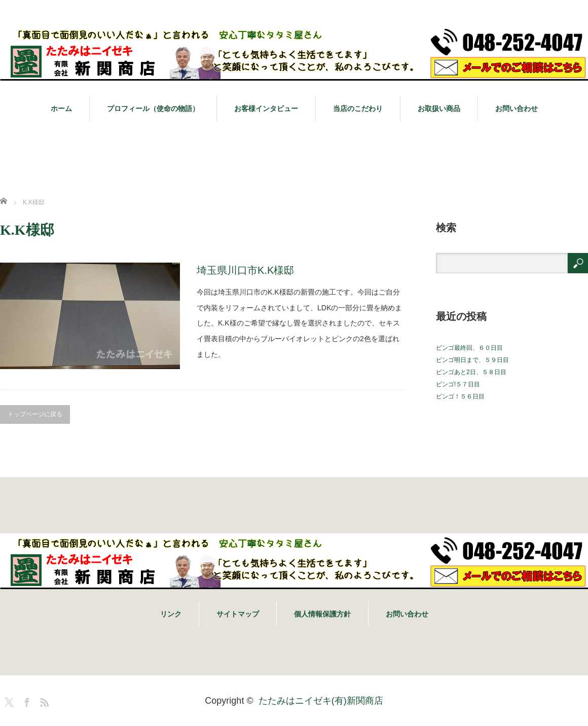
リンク (171, 614)
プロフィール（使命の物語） (153, 108)
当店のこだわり (358, 108)
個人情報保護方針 (322, 614)
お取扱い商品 (439, 108)
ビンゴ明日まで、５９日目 (472, 360)
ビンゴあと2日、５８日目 (471, 372)
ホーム (61, 108)
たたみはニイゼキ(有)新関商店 (321, 701)
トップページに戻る (35, 414)
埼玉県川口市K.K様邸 (245, 270)
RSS (43, 701)
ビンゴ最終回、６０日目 (469, 348)
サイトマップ (238, 614)
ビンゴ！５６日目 (460, 396)
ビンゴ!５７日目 (458, 384)
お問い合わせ (517, 108)
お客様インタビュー (266, 108)
